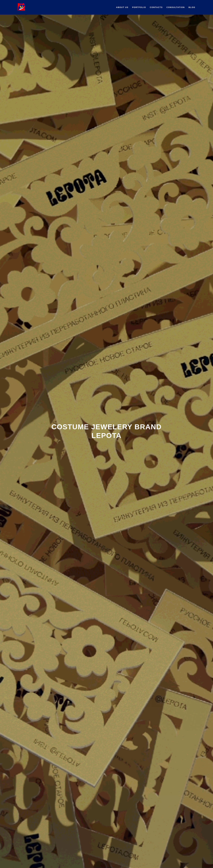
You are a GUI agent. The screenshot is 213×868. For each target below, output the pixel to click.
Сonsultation (176, 7)
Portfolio (139, 7)
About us (122, 7)
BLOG (192, 7)
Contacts (156, 7)
